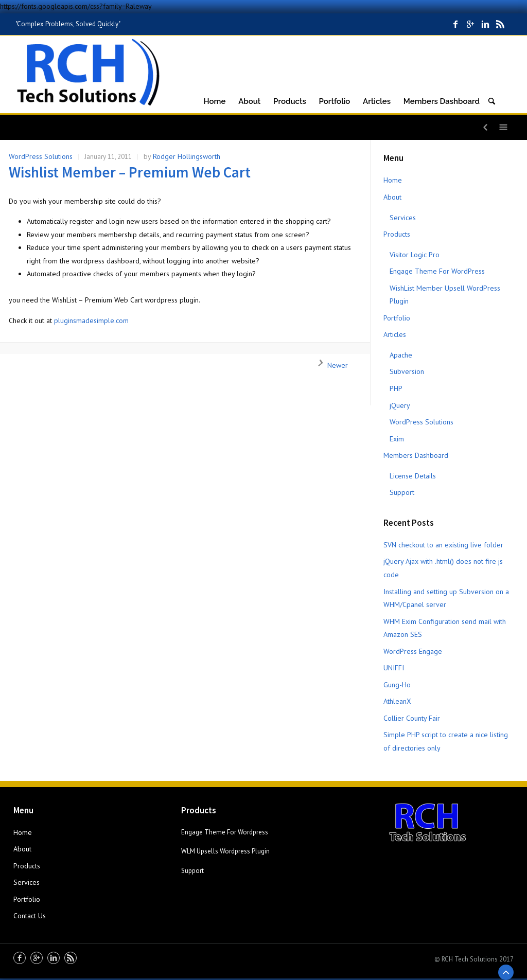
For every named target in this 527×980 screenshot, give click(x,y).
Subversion (407, 371)
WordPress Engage (413, 651)
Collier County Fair (412, 718)
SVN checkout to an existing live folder (443, 545)
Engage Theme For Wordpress (225, 832)
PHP (396, 388)
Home (393, 180)
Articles (395, 334)
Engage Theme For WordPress (437, 271)
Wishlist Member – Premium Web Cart (130, 172)
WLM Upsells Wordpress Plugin (225, 851)
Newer (330, 365)
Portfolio (397, 318)
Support (402, 492)
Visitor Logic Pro (415, 255)
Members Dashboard (416, 455)
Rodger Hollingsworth (187, 156)
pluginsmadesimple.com (91, 320)
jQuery (400, 405)
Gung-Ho (397, 685)
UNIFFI (394, 668)
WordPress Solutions (41, 156)
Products (397, 234)
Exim (397, 439)
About (392, 197)
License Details (413, 476)
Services (403, 218)
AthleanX (397, 701)
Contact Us (30, 916)
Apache (401, 355)
